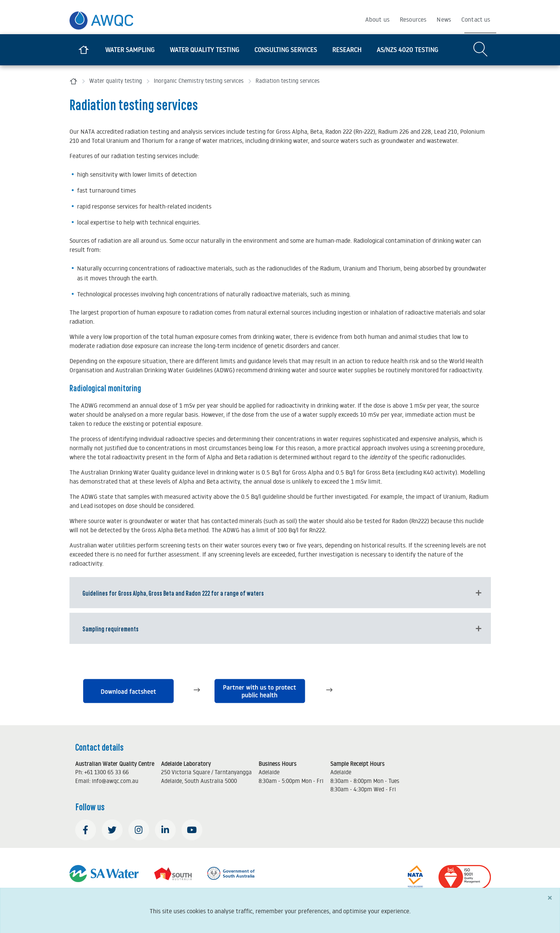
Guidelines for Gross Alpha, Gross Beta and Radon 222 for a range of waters (173, 593)
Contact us (476, 19)
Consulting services (286, 50)
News (444, 19)
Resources (413, 19)
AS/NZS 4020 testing (407, 50)
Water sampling (130, 50)
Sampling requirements (110, 628)
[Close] (550, 902)
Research (347, 50)
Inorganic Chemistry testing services (199, 81)
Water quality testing (204, 50)
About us (377, 19)
